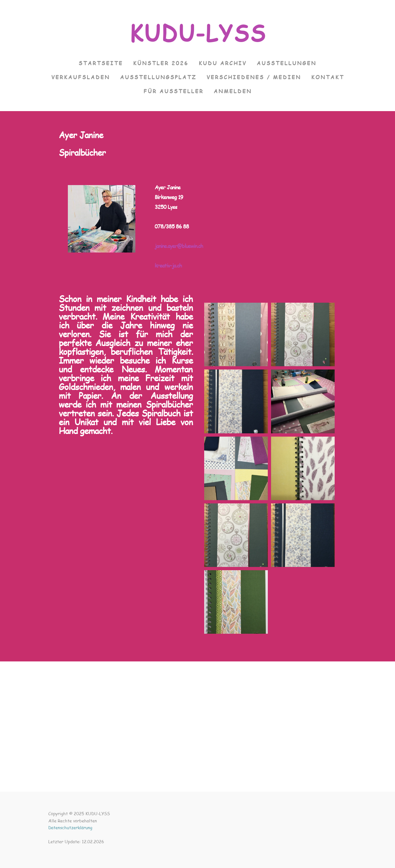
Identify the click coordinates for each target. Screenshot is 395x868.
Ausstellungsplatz (158, 77)
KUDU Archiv (223, 63)
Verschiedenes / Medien (254, 77)
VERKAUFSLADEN (81, 77)
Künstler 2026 (161, 63)
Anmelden (233, 91)
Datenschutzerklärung (70, 828)
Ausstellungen (287, 63)
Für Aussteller (174, 91)
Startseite (101, 63)
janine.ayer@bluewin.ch (179, 246)
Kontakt (328, 77)
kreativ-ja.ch (168, 265)
